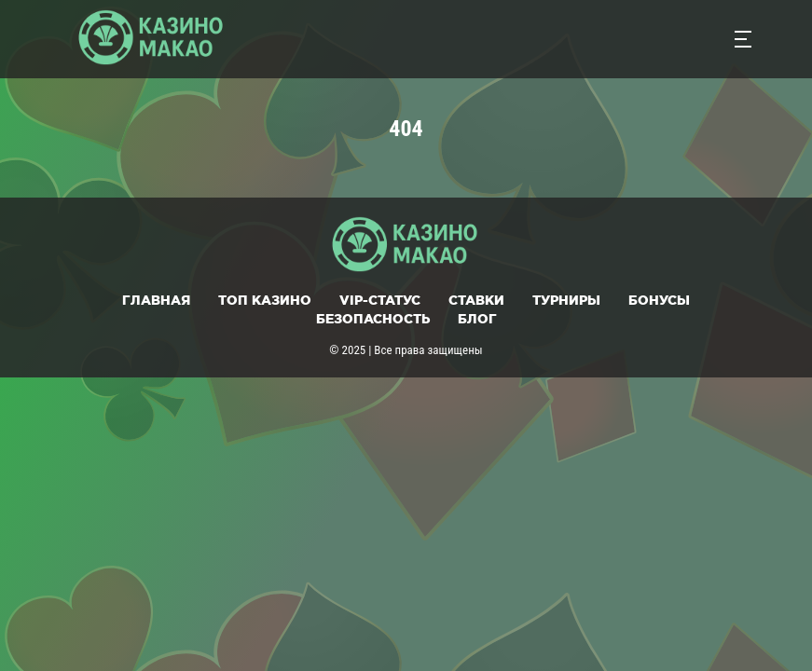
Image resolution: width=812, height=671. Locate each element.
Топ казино (265, 300)
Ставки (476, 300)
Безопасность (373, 319)
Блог (477, 319)
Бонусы (659, 300)
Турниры (566, 300)
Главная (156, 300)
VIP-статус (380, 300)
